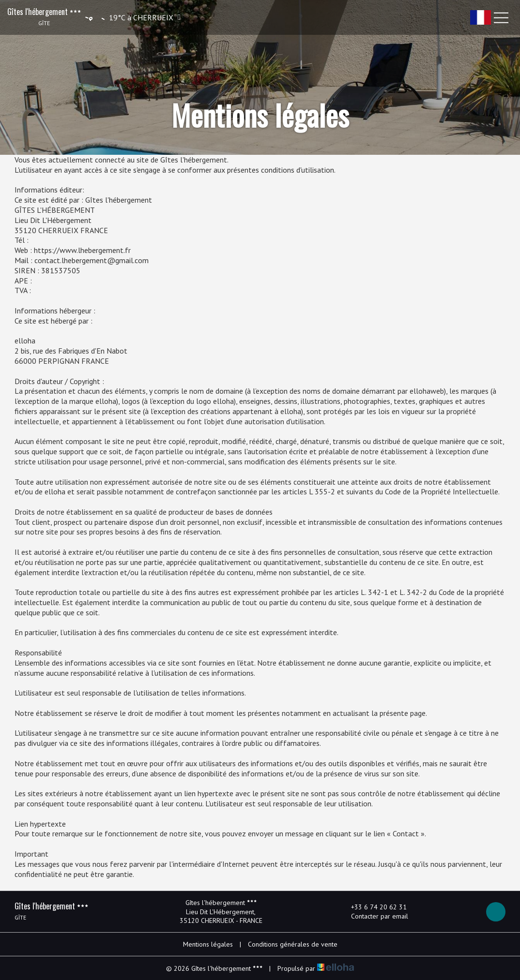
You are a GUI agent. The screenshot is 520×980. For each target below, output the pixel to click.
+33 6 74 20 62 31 (373, 907)
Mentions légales (208, 944)
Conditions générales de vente (293, 944)
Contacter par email (374, 916)
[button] (132, 17)
